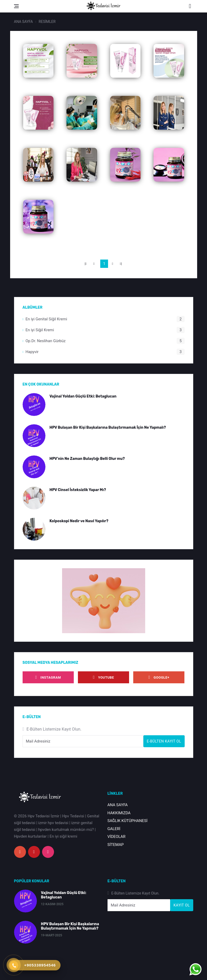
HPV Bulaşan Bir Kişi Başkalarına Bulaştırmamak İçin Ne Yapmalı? (108, 428)
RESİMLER (47, 22)
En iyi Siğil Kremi (40, 330)
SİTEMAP (116, 845)
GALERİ (114, 829)
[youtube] (103, 677)
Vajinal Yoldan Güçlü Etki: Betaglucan (83, 396)
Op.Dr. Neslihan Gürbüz (45, 341)
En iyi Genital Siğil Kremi (46, 319)
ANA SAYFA (24, 22)
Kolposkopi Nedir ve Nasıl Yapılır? (79, 521)
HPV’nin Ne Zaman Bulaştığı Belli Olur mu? (87, 459)
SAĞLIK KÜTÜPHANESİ (128, 821)
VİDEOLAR (117, 837)
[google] (159, 677)
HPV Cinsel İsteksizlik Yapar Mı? (78, 490)
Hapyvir (32, 352)
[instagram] (48, 677)
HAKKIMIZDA (119, 813)
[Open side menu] (16, 6)
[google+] (20, 852)
